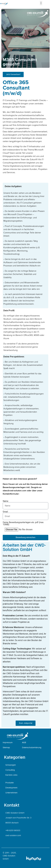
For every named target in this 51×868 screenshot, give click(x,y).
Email (5, 512)
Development (11, 788)
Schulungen (11, 765)
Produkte (10, 783)
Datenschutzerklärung (32, 747)
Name (6, 501)
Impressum (8, 742)
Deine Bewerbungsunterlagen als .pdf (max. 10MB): (23, 523)
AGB (24, 742)
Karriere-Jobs (11, 775)
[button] (41, 3)
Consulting (10, 770)
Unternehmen (11, 793)
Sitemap (6, 747)
